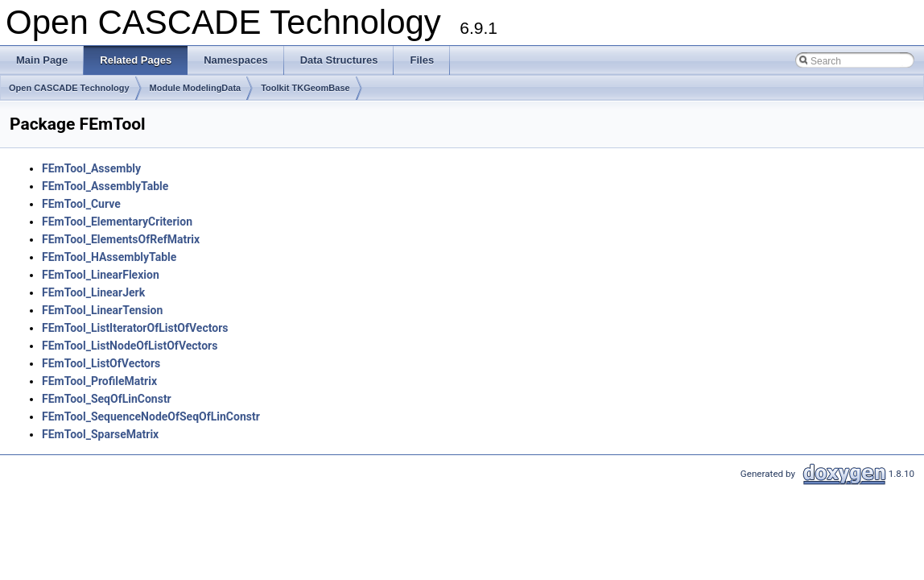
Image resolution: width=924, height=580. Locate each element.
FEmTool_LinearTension (102, 310)
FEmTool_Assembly (91, 168)
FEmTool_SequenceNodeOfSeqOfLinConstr (151, 416)
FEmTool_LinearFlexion (101, 275)
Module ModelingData (196, 88)
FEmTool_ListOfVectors (101, 363)
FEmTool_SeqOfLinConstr (107, 399)
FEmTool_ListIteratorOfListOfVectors (135, 328)
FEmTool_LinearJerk (93, 292)
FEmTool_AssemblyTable (105, 186)
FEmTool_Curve (81, 204)
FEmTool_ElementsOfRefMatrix (121, 239)
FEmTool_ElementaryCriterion (117, 222)
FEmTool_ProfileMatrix (99, 381)
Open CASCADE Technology (69, 88)
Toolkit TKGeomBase (305, 88)
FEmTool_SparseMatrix (100, 434)
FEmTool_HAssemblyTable (109, 257)
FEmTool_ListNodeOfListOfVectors (130, 346)
